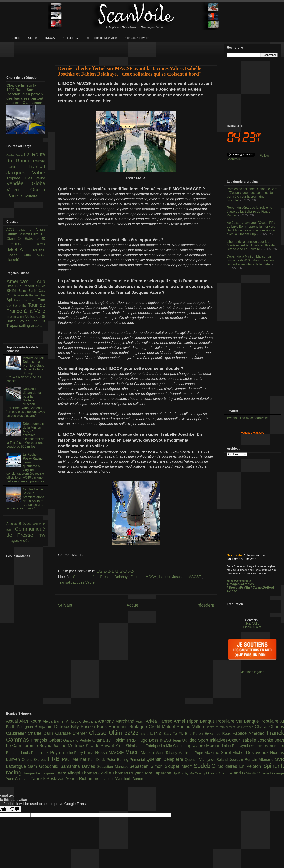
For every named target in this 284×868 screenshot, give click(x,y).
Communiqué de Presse (93, 577)
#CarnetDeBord (262, 588)
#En (247, 588)
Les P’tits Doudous (263, 746)
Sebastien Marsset (113, 767)
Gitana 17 (102, 740)
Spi (10, 300)
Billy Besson (84, 726)
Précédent (204, 605)
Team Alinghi (69, 773)
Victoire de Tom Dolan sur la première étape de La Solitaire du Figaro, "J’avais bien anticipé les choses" (26, 369)
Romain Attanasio (260, 760)
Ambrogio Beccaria (82, 721)
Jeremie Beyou (38, 746)
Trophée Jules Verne (26, 178)
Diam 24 (15, 238)
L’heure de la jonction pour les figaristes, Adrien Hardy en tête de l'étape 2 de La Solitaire (251, 245)
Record (39, 161)
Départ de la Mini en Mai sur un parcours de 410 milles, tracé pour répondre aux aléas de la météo (251, 260)
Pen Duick (98, 760)
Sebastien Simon (147, 766)
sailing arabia (30, 326)
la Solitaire (29, 196)
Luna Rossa (96, 753)
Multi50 (39, 250)
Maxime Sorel (218, 753)
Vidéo (25, 540)
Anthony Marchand (117, 721)
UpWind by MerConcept (190, 773)
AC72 (13, 229)
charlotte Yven (113, 779)
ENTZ (146, 734)
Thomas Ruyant (128, 773)
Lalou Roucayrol (236, 746)
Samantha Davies (79, 766)
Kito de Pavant (101, 746)
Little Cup (15, 286)
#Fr (241, 588)
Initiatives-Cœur (225, 740)
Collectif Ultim (29, 234)
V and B (238, 773)
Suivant (65, 605)
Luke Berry (75, 753)
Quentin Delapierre (166, 759)
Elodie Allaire (252, 627)
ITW (42, 535)
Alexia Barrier (55, 721)
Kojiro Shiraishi (128, 746)
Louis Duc (30, 753)
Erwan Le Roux (219, 734)
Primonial (138, 760)
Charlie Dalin (42, 733)
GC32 (41, 244)
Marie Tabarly (167, 753)
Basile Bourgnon (20, 727)
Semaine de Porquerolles (29, 295)
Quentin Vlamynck (201, 760)
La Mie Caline (173, 746)
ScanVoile (252, 624)
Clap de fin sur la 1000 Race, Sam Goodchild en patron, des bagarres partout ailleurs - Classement (25, 94)
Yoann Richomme (83, 779)
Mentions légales (252, 672)
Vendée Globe (26, 183)
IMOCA (151, 577)
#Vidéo (232, 591)
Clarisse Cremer (72, 733)
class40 (13, 260)
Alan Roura (31, 721)
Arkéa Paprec (160, 721)
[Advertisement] (136, 51)
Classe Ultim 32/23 (115, 733)
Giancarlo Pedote (78, 740)
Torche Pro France (26, 300)
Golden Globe (15, 155)
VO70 (41, 255)
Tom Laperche (158, 773)
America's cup (26, 281)
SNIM (13, 291)
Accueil (133, 605)
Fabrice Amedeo (249, 733)
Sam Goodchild (44, 766)
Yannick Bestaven (48, 779)
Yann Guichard (18, 779)
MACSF (195, 577)
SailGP (17, 167)
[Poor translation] (14, 809)
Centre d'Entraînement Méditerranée (230, 727)
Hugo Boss (149, 740)
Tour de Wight (16, 317)
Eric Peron (195, 734)
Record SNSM (34, 286)
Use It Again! (219, 773)
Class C (27, 230)
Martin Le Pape (191, 753)
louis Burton (134, 779)
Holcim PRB (125, 740)
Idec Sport (199, 740)
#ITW (230, 581)
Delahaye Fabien (128, 577)
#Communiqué (243, 581)
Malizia (148, 753)
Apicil (141, 721)
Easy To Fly (174, 734)
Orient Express (35, 760)
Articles (13, 524)
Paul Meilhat (75, 759)
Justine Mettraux (69, 746)
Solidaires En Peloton (241, 766)
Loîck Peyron (52, 753)
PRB (55, 759)
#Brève (232, 588)
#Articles (247, 584)
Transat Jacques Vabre (76, 582)
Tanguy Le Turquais (40, 773)
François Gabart (47, 740)
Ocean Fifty (22, 255)
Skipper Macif (179, 766)
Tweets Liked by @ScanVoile (247, 418)
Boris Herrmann (113, 726)
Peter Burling (118, 760)
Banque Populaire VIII (222, 721)
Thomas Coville (97, 773)
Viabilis (252, 773)
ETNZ (157, 733)
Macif (133, 752)
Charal (262, 726)
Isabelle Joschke (173, 577)
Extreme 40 (35, 238)
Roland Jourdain (231, 760)
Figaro (22, 244)
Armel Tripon (187, 721)
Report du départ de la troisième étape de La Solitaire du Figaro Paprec (250, 211)
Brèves (26, 524)
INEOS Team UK (174, 740)
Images (13, 540)
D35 (42, 234)
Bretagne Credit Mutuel (153, 726)
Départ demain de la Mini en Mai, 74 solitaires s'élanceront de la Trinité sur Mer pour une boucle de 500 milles (25, 435)
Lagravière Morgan (203, 746)
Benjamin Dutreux (53, 726)
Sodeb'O (206, 766)
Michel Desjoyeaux (251, 753)
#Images (233, 584)
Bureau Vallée (191, 726)
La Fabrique (151, 746)
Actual (13, 721)
